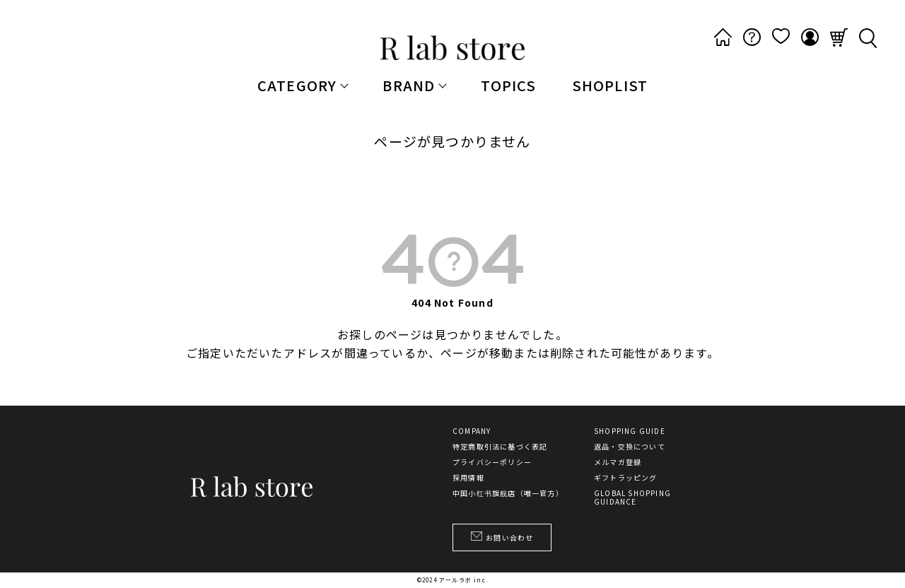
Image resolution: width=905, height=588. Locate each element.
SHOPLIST (610, 85)
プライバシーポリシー (492, 462)
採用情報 (468, 478)
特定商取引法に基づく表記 (500, 447)
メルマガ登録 (618, 462)
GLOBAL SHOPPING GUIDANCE (632, 498)
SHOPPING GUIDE (630, 431)
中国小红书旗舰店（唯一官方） (508, 493)
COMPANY (472, 431)
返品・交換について (630, 447)
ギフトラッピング (626, 478)
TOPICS (508, 85)
